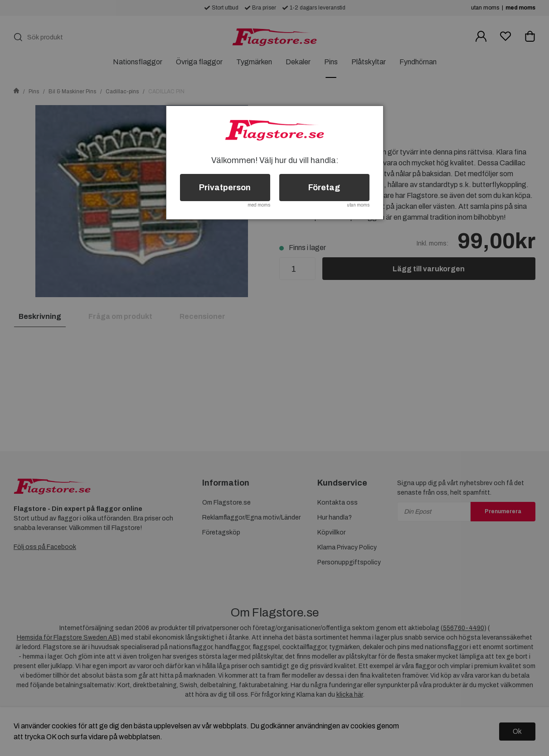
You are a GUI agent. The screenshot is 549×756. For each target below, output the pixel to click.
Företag (324, 188)
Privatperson (225, 188)
